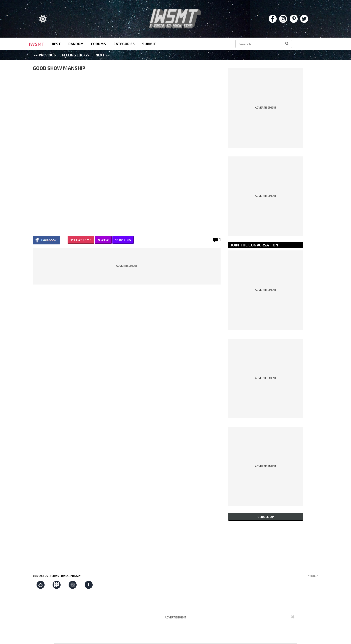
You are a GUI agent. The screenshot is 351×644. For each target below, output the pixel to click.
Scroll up (266, 517)
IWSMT (37, 44)
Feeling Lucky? (76, 55)
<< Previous (45, 55)
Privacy (75, 576)
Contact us (40, 576)
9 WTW (103, 240)
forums (99, 44)
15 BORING (123, 240)
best (56, 44)
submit (149, 44)
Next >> (103, 55)
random (76, 44)
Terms (55, 576)
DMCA (65, 576)
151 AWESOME (81, 240)
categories (124, 44)
